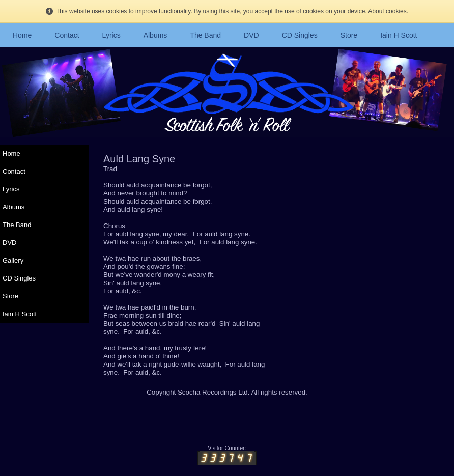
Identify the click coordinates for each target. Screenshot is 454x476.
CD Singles (300, 35)
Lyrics (111, 35)
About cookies (387, 11)
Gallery (13, 260)
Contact (67, 35)
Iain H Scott (399, 35)
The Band (205, 35)
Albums (155, 35)
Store (349, 35)
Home (22, 35)
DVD (251, 35)
